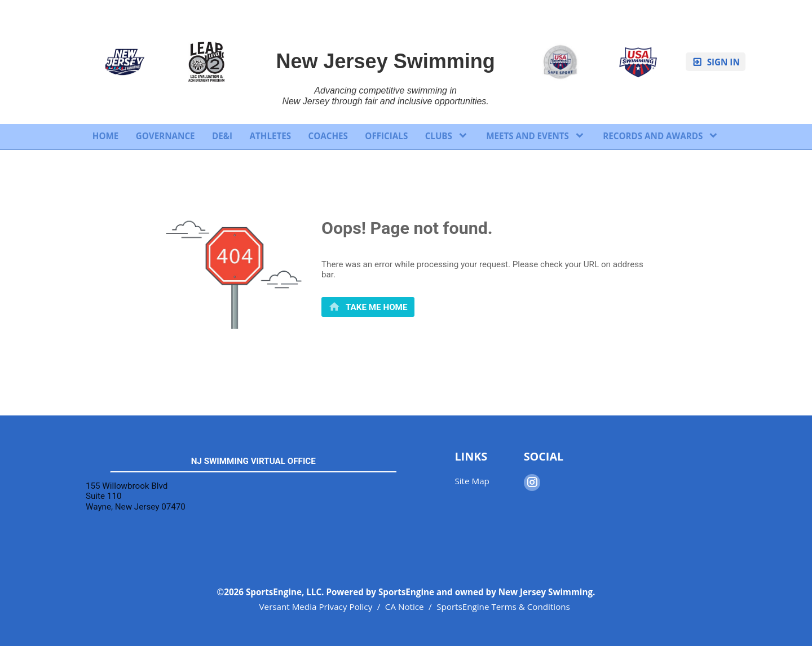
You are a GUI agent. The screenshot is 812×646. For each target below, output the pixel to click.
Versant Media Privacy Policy (316, 607)
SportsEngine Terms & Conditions (503, 607)
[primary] (368, 307)
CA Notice (405, 607)
